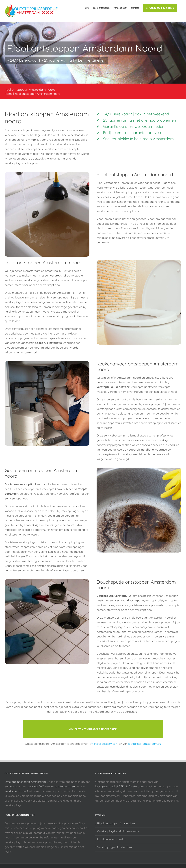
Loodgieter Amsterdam (112, 839)
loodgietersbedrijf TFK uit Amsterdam (119, 786)
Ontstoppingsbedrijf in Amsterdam (119, 831)
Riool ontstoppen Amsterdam (116, 823)
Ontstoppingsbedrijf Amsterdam (25, 782)
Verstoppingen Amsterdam (114, 847)
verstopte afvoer (15, 791)
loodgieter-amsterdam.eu (145, 744)
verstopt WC (36, 786)
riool (11, 786)
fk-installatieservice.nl (104, 744)
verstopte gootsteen (63, 786)
